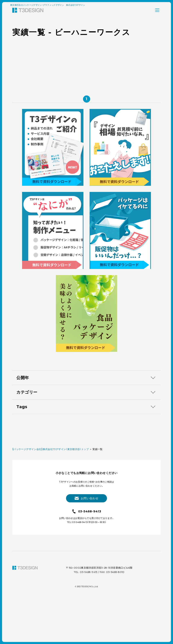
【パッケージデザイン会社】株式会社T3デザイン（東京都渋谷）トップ (51, 501)
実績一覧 (97, 501)
